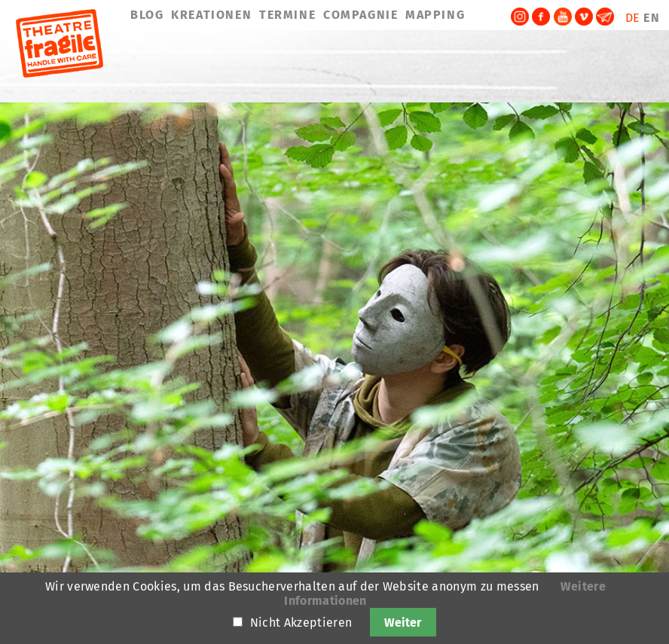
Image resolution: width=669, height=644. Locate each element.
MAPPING (435, 15)
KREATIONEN (211, 15)
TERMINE (287, 15)
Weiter (403, 623)
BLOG (147, 15)
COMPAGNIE (360, 15)
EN (652, 18)
